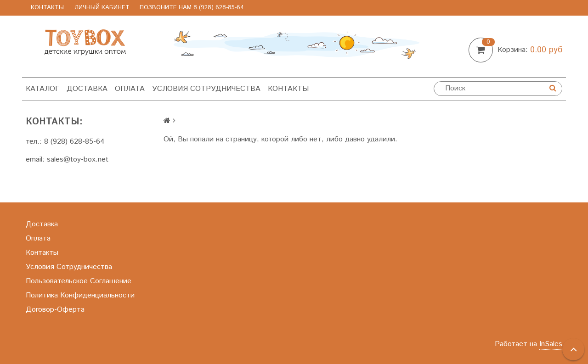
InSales (551, 344)
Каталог (42, 89)
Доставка (87, 89)
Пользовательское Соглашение (79, 281)
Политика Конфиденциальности (80, 295)
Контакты (47, 8)
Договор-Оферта (55, 310)
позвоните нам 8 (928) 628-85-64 (192, 8)
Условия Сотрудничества (206, 89)
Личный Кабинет (102, 8)
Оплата (130, 89)
